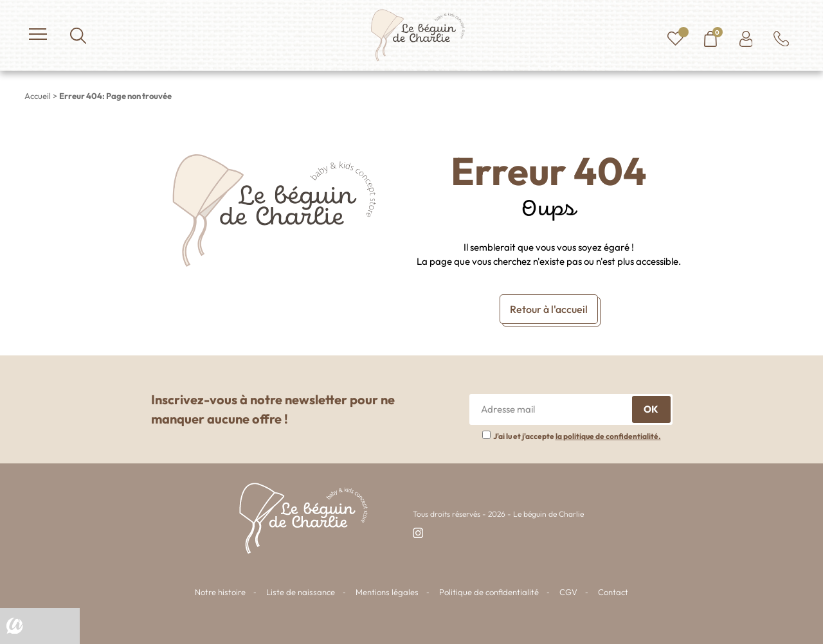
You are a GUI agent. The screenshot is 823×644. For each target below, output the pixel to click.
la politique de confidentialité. (608, 436)
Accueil (38, 96)
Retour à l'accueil (549, 309)
